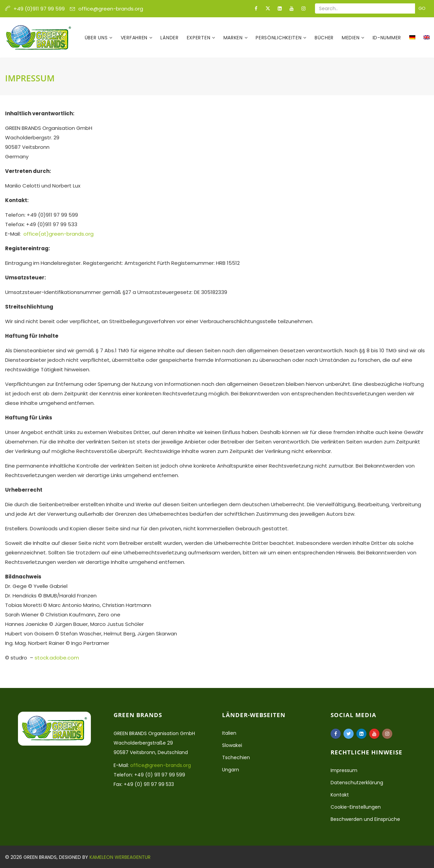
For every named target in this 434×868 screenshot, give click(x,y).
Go (422, 8)
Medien (351, 38)
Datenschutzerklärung (357, 783)
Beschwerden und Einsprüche (365, 819)
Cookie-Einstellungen (356, 807)
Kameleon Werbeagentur (120, 857)
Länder (169, 38)
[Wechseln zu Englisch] (427, 38)
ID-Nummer (387, 38)
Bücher (324, 38)
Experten (199, 38)
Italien (229, 733)
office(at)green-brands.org (58, 234)
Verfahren (135, 38)
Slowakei (232, 745)
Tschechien (236, 757)
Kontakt (340, 795)
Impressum (344, 770)
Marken (234, 38)
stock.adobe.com (57, 658)
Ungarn (231, 770)
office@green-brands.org (111, 9)
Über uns (97, 38)
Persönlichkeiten (279, 38)
